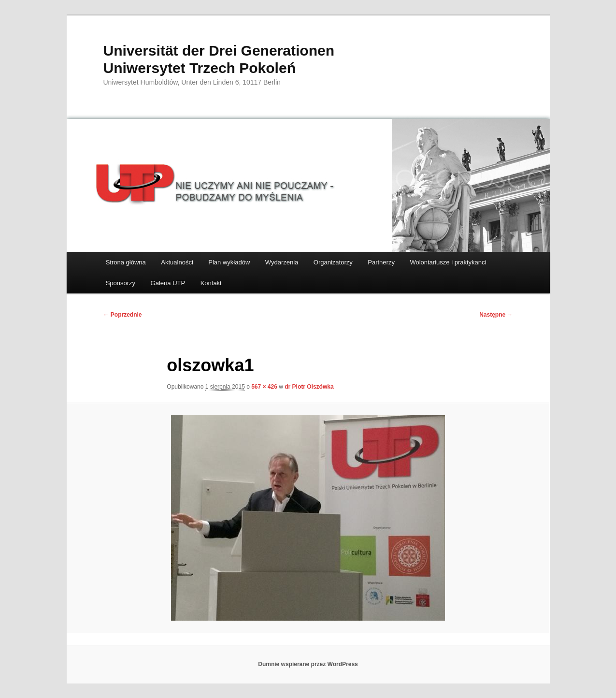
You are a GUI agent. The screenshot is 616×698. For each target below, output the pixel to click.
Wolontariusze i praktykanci (448, 262)
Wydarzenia (282, 262)
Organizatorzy (333, 262)
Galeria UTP (168, 283)
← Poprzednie (123, 315)
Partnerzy (381, 262)
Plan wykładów (229, 262)
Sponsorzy (121, 283)
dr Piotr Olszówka (309, 387)
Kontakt (211, 283)
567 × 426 (264, 387)
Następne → (496, 315)
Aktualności (177, 262)
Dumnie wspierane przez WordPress (308, 664)
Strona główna (126, 262)
